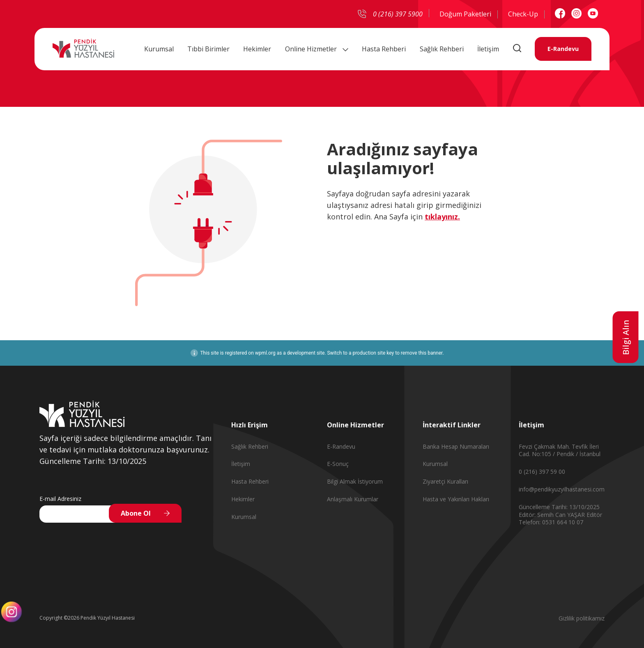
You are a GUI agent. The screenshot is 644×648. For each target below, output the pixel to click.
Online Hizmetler (317, 49)
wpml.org (265, 353)
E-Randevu (563, 49)
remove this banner (422, 353)
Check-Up (523, 14)
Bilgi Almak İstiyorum (355, 481)
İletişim (488, 49)
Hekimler (257, 49)
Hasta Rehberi (384, 49)
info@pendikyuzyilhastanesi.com (562, 489)
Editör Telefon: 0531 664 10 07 (560, 519)
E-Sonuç (338, 464)
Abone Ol (136, 513)
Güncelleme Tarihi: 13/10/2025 (559, 507)
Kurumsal (159, 49)
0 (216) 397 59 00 (542, 472)
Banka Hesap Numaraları (456, 446)
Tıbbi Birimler (208, 49)
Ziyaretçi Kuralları (445, 481)
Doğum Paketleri (465, 14)
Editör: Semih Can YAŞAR (553, 515)
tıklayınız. (442, 217)
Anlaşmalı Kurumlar (353, 499)
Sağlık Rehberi (442, 49)
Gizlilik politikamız (582, 618)
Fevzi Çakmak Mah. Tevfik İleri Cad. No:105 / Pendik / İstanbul (560, 450)
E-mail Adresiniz (60, 499)
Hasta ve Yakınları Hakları (456, 499)
